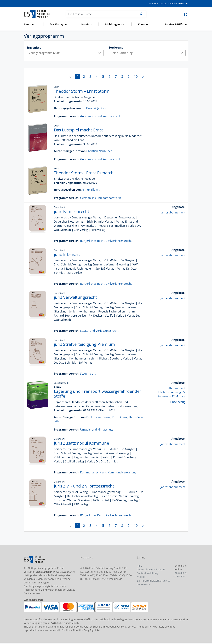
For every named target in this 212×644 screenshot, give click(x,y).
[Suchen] (102, 14)
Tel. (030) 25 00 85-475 (180, 575)
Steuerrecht (88, 374)
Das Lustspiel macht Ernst (79, 130)
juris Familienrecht (72, 211)
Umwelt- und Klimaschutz (97, 430)
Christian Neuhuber (99, 151)
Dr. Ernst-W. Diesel (98, 417)
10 (136, 76)
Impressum (143, 584)
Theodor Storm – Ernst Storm (82, 91)
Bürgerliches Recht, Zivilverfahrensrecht (106, 241)
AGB (139, 577)
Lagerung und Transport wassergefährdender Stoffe (98, 394)
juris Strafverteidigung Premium (84, 344)
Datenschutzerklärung (150, 569)
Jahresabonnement (173, 212)
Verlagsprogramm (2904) (66, 53)
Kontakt (143, 24)
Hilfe (139, 566)
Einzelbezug (178, 402)
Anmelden (154, 3)
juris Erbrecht (67, 254)
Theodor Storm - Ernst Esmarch (84, 173)
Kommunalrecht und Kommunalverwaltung (108, 472)
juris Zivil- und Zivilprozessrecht (84, 486)
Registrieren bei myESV (173, 3)
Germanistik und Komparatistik (100, 116)
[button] (33, 25)
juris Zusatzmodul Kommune (81, 443)
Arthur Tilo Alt (91, 190)
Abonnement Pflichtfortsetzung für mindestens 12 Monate (171, 392)
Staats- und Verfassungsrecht (99, 331)
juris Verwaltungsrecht (75, 297)
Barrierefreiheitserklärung (152, 581)
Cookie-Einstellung (147, 573)
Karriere (87, 24)
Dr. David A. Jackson (94, 108)
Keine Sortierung (148, 53)
